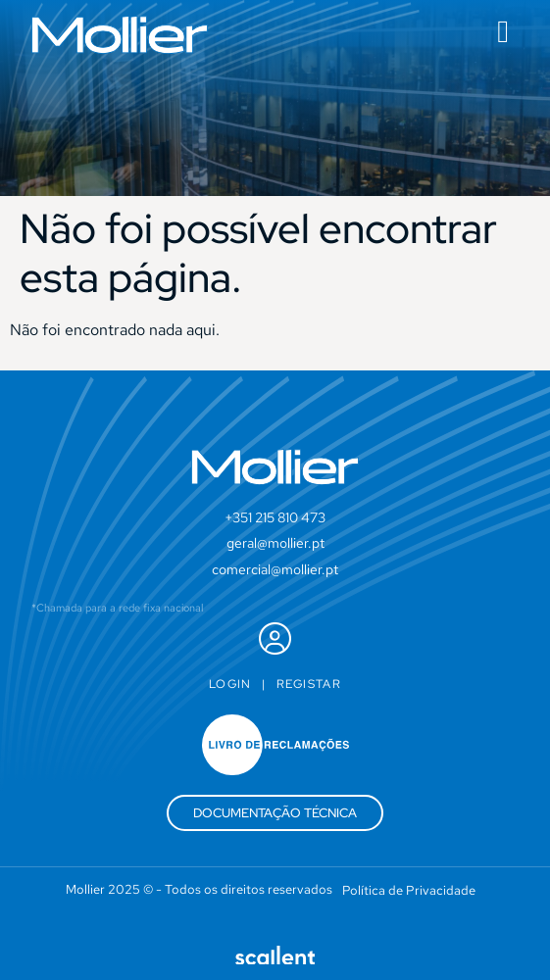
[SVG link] (120, 35)
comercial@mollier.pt (275, 569)
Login (230, 684)
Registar (309, 684)
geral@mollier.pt (275, 543)
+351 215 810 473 (275, 517)
